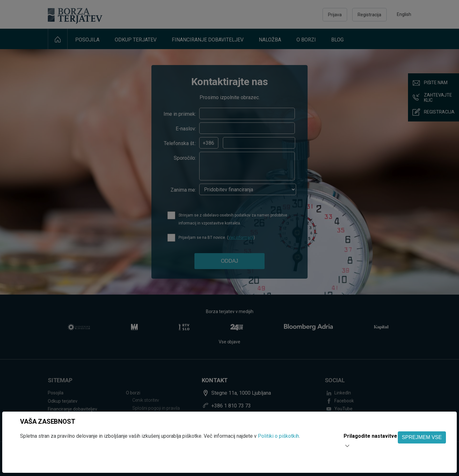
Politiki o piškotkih (278, 436)
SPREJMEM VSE (422, 437)
